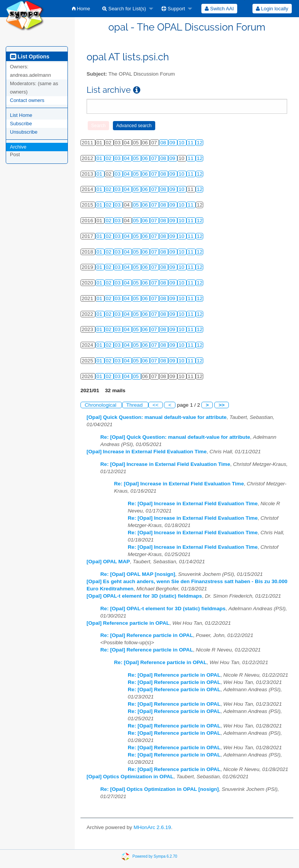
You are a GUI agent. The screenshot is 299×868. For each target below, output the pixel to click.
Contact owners (27, 100)
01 (100, 158)
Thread (135, 405)
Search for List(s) (124, 9)
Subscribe (21, 124)
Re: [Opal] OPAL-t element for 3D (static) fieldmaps (163, 609)
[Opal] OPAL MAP (108, 562)
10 (182, 143)
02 (109, 158)
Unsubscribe (24, 132)
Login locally (272, 9)
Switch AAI (219, 9)
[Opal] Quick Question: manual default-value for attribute (157, 417)
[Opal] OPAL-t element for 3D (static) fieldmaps (144, 596)
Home (81, 9)
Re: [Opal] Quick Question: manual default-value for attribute (175, 437)
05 (137, 158)
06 (146, 158)
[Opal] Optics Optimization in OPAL (130, 777)
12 (200, 143)
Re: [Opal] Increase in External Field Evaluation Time (165, 464)
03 (118, 158)
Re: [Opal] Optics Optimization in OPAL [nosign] (160, 789)
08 (164, 143)
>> (222, 405)
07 (155, 158)
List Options (30, 57)
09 (173, 143)
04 (128, 158)
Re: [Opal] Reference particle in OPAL (147, 635)
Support (173, 9)
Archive (18, 147)
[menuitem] (81, 9)
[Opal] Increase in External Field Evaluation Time (147, 452)
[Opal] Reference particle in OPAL (128, 623)
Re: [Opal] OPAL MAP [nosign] (138, 574)
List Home (21, 115)
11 (191, 143)
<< (156, 405)
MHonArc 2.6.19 (152, 827)
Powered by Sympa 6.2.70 (155, 856)
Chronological (101, 405)
